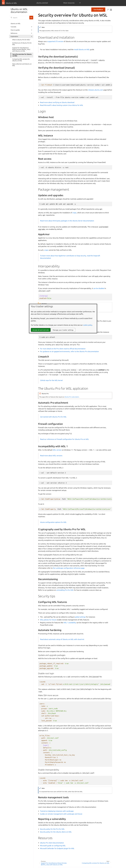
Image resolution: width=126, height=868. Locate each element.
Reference (14, 33)
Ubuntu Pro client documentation (52, 843)
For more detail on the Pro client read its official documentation (63, 349)
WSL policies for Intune (48, 620)
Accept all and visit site (41, 330)
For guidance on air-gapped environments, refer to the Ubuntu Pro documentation (69, 351)
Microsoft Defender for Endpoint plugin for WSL (57, 848)
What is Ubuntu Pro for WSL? (21, 40)
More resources (69, 3)
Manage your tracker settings (63, 330)
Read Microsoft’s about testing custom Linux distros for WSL (62, 105)
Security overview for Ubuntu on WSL (22, 55)
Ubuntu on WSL (16, 24)
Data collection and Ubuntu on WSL (22, 65)
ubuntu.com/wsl (42, 3)
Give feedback (98, 10)
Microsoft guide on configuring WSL (53, 846)
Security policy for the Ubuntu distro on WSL (56, 832)
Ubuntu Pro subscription (72, 397)
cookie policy (88, 325)
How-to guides (15, 30)
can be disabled (99, 288)
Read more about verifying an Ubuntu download (57, 102)
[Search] (19, 18)
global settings (80, 617)
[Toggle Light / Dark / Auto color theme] (108, 10)
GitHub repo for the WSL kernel (51, 380)
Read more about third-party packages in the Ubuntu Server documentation (67, 221)
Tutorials (13, 27)
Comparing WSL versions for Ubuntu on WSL (21, 60)
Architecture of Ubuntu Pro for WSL (22, 44)
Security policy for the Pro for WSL (52, 829)
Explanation (14, 36)
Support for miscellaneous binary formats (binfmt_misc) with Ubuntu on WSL (21, 49)
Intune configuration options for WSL (53, 522)
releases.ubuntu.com (96, 90)
